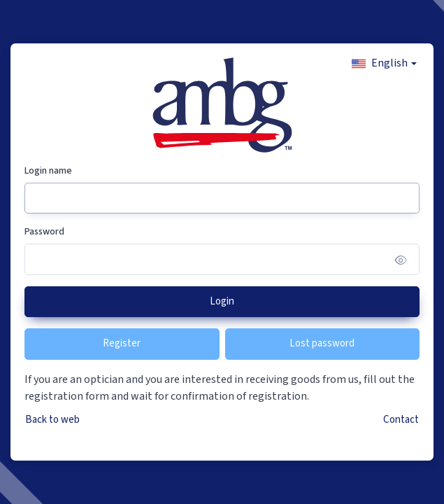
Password (44, 232)
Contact (401, 420)
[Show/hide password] (401, 259)
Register (122, 343)
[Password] (222, 259)
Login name (48, 171)
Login (222, 301)
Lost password (322, 343)
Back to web (52, 420)
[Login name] (222, 198)
